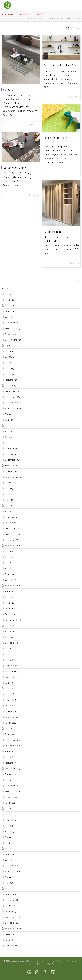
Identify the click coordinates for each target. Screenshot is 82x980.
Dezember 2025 (13, 323)
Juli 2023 (9, 488)
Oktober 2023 (11, 471)
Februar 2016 (11, 763)
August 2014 (11, 803)
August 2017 (11, 723)
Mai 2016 (9, 757)
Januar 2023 (10, 523)
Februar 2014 (11, 820)
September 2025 (13, 340)
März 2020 (10, 631)
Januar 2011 (10, 860)
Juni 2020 (9, 626)
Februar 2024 (11, 448)
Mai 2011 (9, 849)
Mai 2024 (9, 431)
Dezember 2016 (12, 740)
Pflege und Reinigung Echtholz (59, 140)
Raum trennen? (57, 228)
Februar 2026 (11, 311)
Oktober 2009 (12, 900)
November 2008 (13, 917)
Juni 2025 (9, 357)
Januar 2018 (10, 706)
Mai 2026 (9, 294)
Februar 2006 (11, 946)
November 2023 (13, 466)
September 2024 (13, 408)
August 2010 (11, 877)
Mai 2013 (9, 826)
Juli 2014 (9, 809)
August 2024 (11, 414)
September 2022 (13, 546)
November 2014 (12, 791)
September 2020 (13, 620)
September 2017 (13, 717)
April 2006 (10, 940)
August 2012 (11, 837)
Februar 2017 (11, 734)
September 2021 (13, 586)
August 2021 (11, 591)
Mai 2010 (9, 883)
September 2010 (13, 871)
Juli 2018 (9, 683)
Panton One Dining (17, 167)
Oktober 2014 (11, 797)
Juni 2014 (9, 814)
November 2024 (13, 397)
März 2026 (10, 306)
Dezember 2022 (12, 528)
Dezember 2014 (12, 786)
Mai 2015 (9, 780)
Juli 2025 (9, 351)
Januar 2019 (10, 671)
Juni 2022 (9, 557)
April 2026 (10, 300)
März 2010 (10, 889)
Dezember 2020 (13, 614)
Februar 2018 (11, 700)
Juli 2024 (9, 420)
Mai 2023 (9, 500)
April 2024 (9, 437)
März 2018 (10, 694)
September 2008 (13, 929)
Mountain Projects (46, 964)
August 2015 (11, 774)
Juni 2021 (9, 597)
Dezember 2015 (12, 769)
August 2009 (11, 906)
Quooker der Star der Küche (60, 65)
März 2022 (10, 568)
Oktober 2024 (11, 403)
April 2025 (9, 368)
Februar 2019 (11, 666)
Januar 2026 (10, 317)
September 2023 (13, 477)
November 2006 (13, 934)
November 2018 (12, 677)
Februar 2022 (11, 574)
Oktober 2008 (12, 923)
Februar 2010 (11, 894)
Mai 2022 (9, 563)
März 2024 (10, 443)
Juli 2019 (9, 648)
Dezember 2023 (12, 460)
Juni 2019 (9, 654)
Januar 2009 (11, 911)
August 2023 (11, 483)
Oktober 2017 (11, 711)
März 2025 (10, 374)
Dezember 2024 (12, 391)
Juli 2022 (9, 551)
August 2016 (11, 751)
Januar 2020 (10, 637)
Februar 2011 (10, 854)
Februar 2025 (11, 380)
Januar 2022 (10, 580)
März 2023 (10, 511)
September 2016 (13, 746)
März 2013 (9, 831)
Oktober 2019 (11, 643)
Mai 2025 (9, 363)
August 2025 (11, 346)
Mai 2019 (9, 660)
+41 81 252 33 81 (62, 961)
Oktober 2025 (11, 334)
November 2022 (13, 534)
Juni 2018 (9, 688)
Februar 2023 (11, 517)
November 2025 (13, 328)
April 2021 (9, 603)
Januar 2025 (10, 386)
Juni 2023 (9, 494)
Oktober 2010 (11, 866)
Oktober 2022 (11, 540)
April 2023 (9, 506)
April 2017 (9, 729)
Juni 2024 (9, 426)
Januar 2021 (10, 608)
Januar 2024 (10, 454)
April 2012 (9, 843)
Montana (8, 89)
